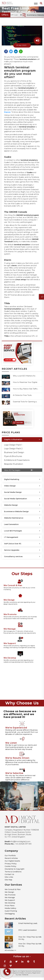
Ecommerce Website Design (16, 512)
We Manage (10, 897)
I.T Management (11, 537)
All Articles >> (10, 950)
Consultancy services (13, 556)
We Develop (10, 903)
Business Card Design (14, 452)
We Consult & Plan (13, 889)
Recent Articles (11, 858)
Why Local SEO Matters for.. (24, 376)
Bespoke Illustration (14, 464)
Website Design (11, 505)
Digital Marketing (12, 479)
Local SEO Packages (13, 531)
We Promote (10, 895)
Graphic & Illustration (13, 440)
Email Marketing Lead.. (28, 923)
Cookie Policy (10, 866)
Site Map (8, 880)
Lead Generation (11, 524)
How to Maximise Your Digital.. (25, 382)
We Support (10, 900)
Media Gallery (10, 908)
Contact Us (9, 874)
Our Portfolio (10, 856)
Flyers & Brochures (13, 456)
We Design (9, 892)
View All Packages (19, 470)
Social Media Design (13, 492)
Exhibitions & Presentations (17, 460)
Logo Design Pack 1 (13, 445)
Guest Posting (11, 911)
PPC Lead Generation (28, 930)
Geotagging (10, 914)
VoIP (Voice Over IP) (13, 544)
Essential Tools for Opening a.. (25, 402)
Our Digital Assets (12, 861)
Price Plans (10, 906)
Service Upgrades (12, 550)
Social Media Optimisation (16, 499)
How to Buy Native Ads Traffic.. (26, 389)
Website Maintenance (14, 518)
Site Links (9, 877)
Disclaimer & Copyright (14, 869)
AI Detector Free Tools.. (23, 395)
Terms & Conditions (13, 872)
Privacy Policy (11, 864)
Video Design (10, 486)
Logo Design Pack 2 (13, 449)
